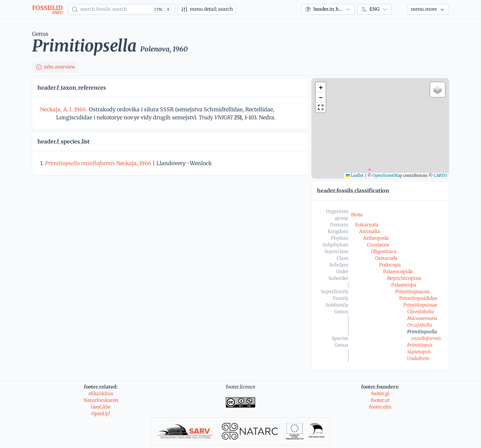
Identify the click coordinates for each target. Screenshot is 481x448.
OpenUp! (101, 414)
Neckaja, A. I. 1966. (64, 109)
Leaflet (355, 175)
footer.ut (380, 400)
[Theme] (399, 9)
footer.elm (380, 407)
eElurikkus (101, 394)
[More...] (428, 9)
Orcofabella (420, 325)
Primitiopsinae (420, 305)
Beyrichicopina (404, 278)
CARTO (440, 175)
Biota (357, 215)
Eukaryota (367, 225)
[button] (321, 87)
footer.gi (380, 394)
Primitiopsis (420, 345)
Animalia (370, 231)
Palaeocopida (398, 271)
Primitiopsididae (418, 298)
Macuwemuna (422, 318)
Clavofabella (421, 312)
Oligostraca (384, 251)
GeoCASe (101, 407)
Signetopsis (419, 352)
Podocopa (390, 265)
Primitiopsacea (412, 292)
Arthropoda (376, 238)
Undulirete (418, 358)
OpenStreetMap (387, 175)
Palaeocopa (404, 285)
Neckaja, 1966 (98, 163)
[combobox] (328, 9)
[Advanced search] (207, 9)
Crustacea (378, 245)
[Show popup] (122, 9)
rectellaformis (426, 338)
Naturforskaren (101, 400)
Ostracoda (386, 258)
